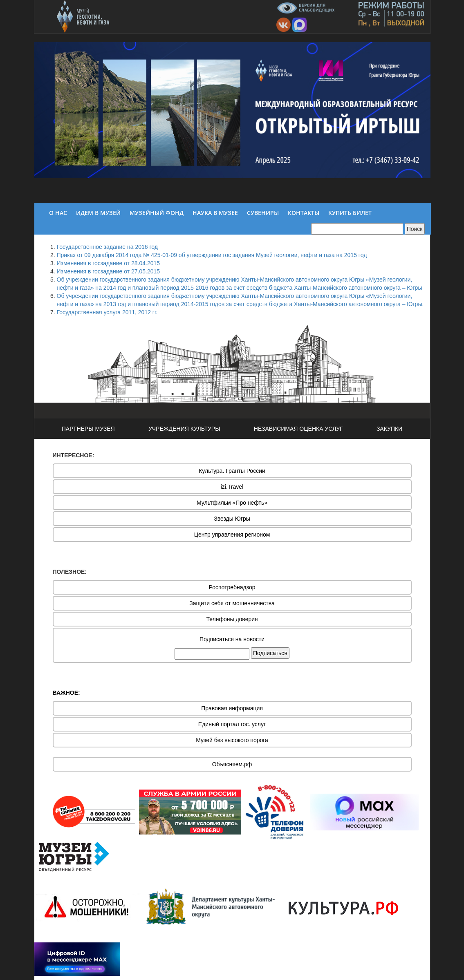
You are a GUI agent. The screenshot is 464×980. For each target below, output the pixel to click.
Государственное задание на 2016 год (107, 247)
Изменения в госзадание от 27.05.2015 (109, 271)
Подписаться (270, 653)
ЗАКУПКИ (389, 429)
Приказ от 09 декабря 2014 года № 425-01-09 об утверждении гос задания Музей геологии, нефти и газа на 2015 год (212, 255)
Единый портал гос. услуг (232, 724)
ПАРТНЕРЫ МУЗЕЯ (88, 429)
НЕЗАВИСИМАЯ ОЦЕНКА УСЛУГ (298, 429)
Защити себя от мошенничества (232, 603)
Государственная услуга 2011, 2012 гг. (107, 312)
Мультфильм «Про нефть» (232, 503)
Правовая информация (232, 708)
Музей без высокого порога (232, 740)
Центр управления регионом (232, 535)
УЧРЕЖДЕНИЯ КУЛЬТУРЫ (184, 429)
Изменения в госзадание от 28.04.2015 (109, 263)
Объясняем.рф (232, 764)
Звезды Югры (232, 519)
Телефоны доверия (232, 619)
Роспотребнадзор (232, 587)
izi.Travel (232, 487)
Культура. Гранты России (232, 471)
